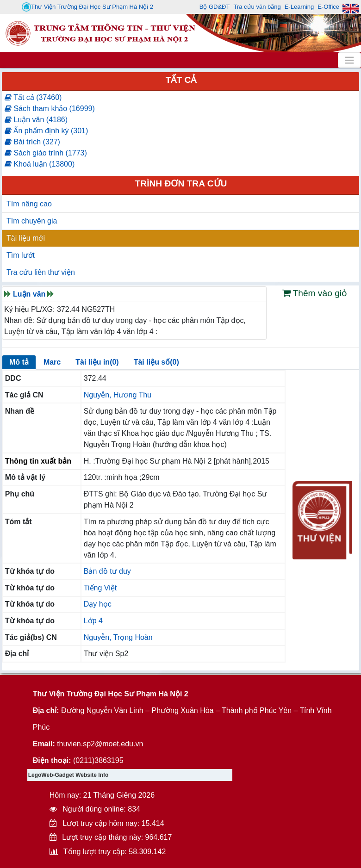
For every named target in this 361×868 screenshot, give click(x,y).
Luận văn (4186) (36, 120)
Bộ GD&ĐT (215, 7)
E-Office (328, 7)
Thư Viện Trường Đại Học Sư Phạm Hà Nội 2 (87, 7)
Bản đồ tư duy (107, 571)
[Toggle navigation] (349, 60)
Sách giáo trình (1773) (46, 153)
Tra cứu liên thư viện (41, 272)
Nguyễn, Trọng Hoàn (118, 637)
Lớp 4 (93, 621)
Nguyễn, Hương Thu (118, 395)
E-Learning (299, 7)
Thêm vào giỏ (315, 293)
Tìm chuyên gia (32, 221)
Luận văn (29, 294)
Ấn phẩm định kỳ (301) (46, 131)
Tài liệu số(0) (156, 362)
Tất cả (181, 80)
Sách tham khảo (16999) (50, 108)
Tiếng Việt (100, 588)
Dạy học (98, 604)
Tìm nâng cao (29, 204)
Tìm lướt (21, 255)
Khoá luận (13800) (40, 164)
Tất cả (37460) (33, 97)
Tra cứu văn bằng (257, 7)
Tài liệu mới (26, 238)
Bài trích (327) (32, 142)
